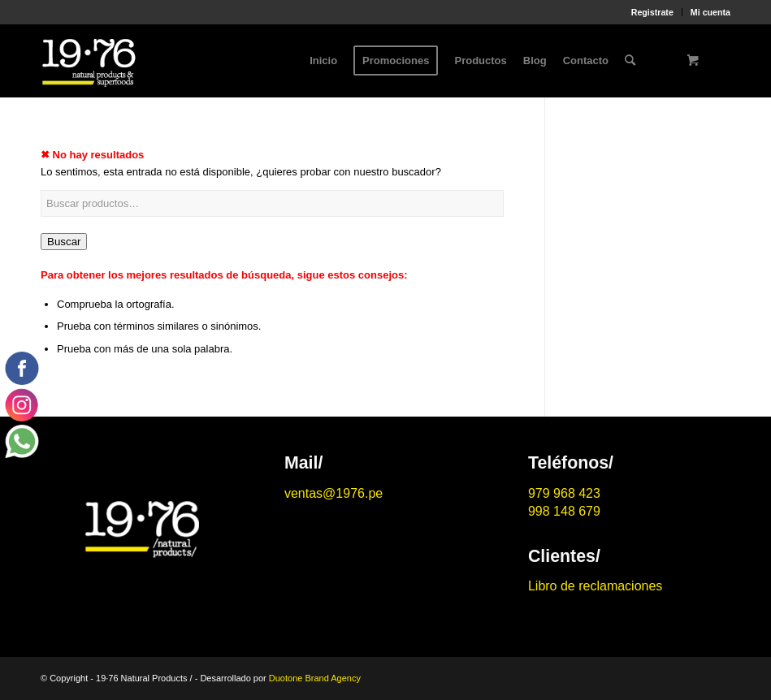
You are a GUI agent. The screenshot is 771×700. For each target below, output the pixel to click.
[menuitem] (653, 12)
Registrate (652, 12)
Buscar (64, 242)
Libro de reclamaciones (595, 586)
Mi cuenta (710, 12)
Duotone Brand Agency (315, 678)
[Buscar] (630, 61)
